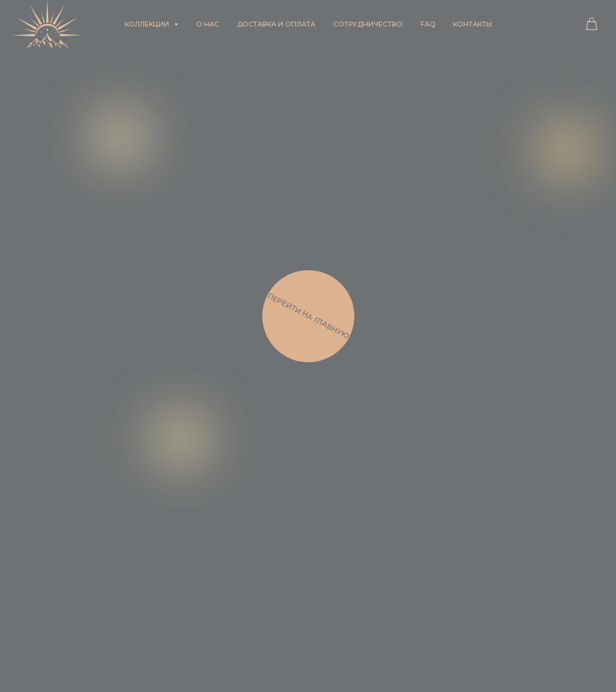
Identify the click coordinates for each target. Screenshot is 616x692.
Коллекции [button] (148, 24)
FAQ (428, 24)
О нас (208, 24)
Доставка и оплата (276, 24)
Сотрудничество (368, 24)
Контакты (473, 24)
